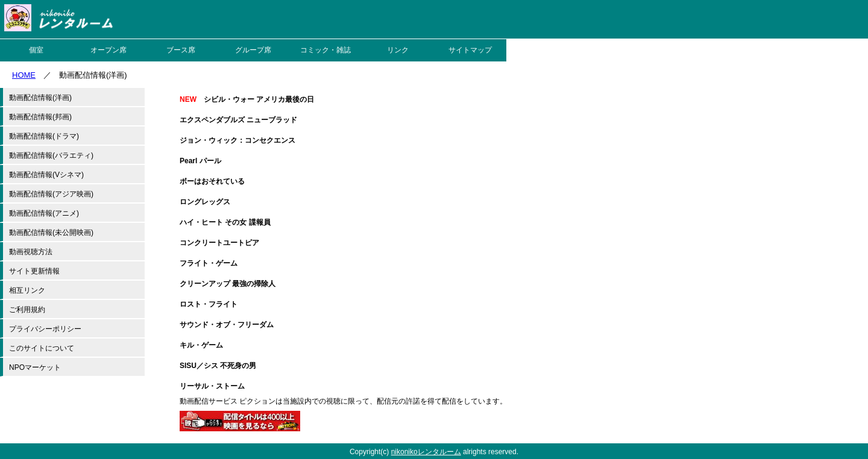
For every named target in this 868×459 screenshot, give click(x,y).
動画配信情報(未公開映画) (51, 233)
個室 (36, 50)
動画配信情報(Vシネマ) (46, 175)
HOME (24, 75)
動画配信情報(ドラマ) (44, 136)
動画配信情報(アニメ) (44, 213)
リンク (398, 50)
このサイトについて (42, 348)
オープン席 (108, 50)
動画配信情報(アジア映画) (51, 194)
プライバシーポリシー (45, 329)
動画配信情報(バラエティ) (51, 155)
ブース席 (181, 50)
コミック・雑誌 (325, 50)
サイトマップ (470, 50)
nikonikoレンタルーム (426, 452)
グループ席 (253, 50)
